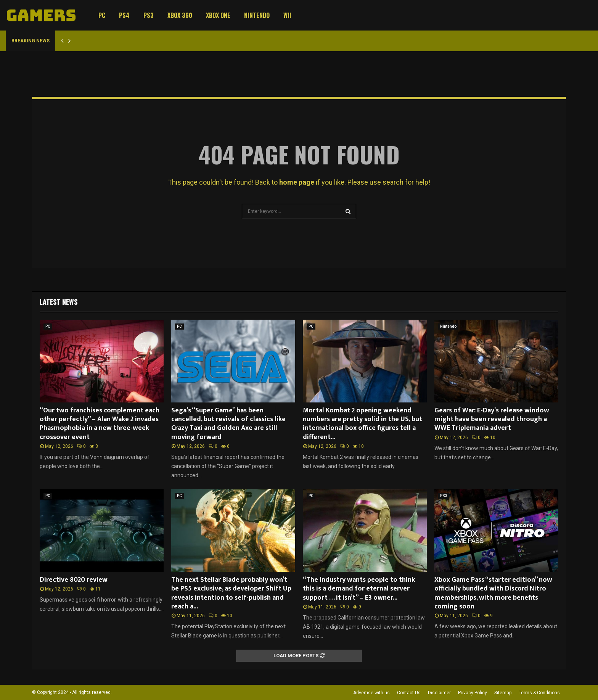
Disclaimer (439, 693)
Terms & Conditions (539, 693)
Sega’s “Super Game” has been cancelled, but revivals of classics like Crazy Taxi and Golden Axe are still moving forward (228, 424)
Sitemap (503, 693)
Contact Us (409, 693)
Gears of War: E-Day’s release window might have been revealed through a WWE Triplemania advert (492, 419)
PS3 (149, 15)
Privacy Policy (473, 693)
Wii (287, 15)
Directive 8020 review (74, 580)
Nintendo (257, 15)
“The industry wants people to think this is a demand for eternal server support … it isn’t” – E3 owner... (359, 589)
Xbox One (218, 15)
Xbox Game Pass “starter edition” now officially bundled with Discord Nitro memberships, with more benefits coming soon (493, 593)
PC (102, 15)
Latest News (59, 302)
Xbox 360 (180, 15)
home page (297, 182)
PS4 (124, 15)
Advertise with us (371, 693)
